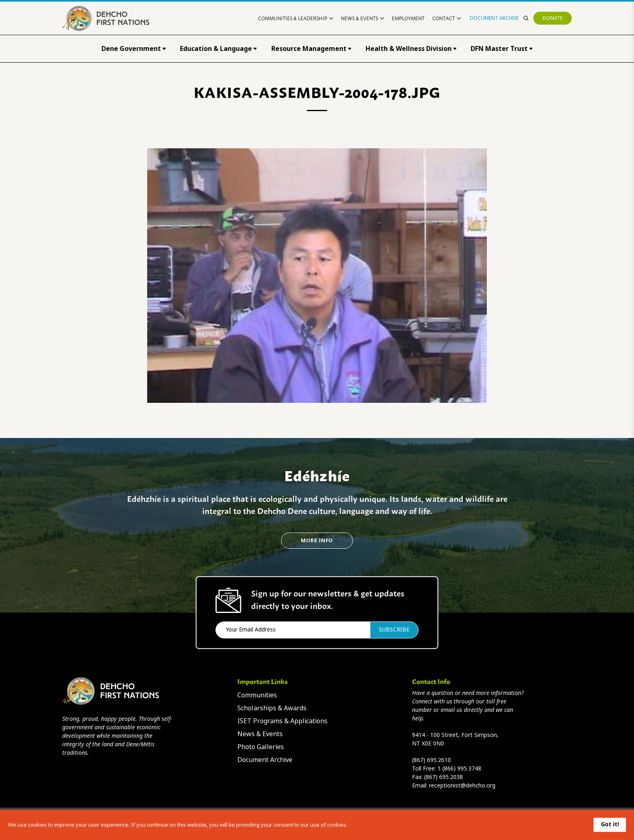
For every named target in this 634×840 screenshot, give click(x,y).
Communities (257, 695)
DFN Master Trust (502, 49)
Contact (447, 18)
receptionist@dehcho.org (462, 785)
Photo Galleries (261, 747)
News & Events (362, 18)
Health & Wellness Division (411, 49)
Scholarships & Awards (272, 708)
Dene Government (134, 49)
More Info (317, 540)
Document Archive (494, 18)
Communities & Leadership (296, 18)
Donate (553, 18)
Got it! (610, 824)
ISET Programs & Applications (282, 721)
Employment (408, 18)
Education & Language (218, 49)
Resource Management (311, 49)
